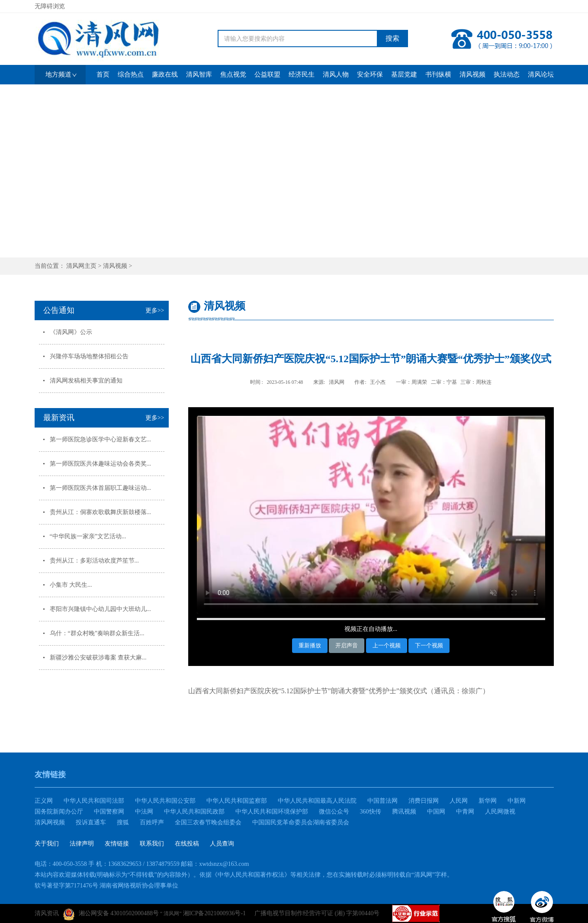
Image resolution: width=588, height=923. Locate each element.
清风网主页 (81, 266)
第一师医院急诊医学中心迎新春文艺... (101, 439)
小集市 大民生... (71, 585)
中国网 (436, 812)
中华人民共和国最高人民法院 (317, 801)
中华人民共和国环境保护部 (272, 812)
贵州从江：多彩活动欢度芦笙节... (95, 561)
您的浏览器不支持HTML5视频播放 (371, 515)
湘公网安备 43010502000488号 (111, 914)
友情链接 (117, 844)
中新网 (517, 801)
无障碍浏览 (50, 6)
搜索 (392, 38)
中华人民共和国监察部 (237, 801)
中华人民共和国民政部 (194, 812)
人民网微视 (500, 812)
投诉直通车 (91, 822)
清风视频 (115, 266)
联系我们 (152, 844)
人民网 (459, 801)
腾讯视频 (404, 812)
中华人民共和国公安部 (165, 801)
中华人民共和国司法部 (94, 801)
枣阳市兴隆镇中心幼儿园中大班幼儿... (101, 609)
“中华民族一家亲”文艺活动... (88, 536)
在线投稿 (187, 844)
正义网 (44, 801)
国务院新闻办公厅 (59, 812)
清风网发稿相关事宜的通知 (86, 381)
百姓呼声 (152, 822)
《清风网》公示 (71, 332)
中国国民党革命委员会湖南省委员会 (301, 822)
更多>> (155, 310)
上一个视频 (387, 645)
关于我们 (47, 844)
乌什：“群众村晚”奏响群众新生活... (97, 633)
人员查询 (222, 844)
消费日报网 (424, 801)
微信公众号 (334, 812)
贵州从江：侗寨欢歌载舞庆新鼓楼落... (101, 512)
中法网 (144, 812)
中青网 (465, 812)
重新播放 (310, 645)
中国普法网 (382, 801)
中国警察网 (109, 812)
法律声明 (82, 844)
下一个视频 (429, 645)
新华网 (488, 801)
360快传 (371, 812)
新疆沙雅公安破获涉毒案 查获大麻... (98, 658)
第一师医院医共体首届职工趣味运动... (101, 488)
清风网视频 (50, 822)
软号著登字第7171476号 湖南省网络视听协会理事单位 (107, 886)
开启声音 (347, 645)
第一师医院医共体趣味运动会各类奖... (101, 464)
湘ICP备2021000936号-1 (214, 913)
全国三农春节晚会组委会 (208, 822)
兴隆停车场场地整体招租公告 (89, 356)
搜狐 (123, 822)
